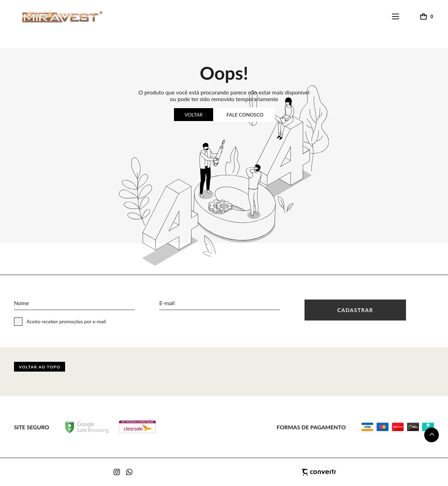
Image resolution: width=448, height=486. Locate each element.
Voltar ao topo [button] (40, 367)
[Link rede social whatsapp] (129, 472)
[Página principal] (56, 17)
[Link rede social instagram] (117, 472)
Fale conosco (245, 115)
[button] (432, 435)
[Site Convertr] (283, 472)
